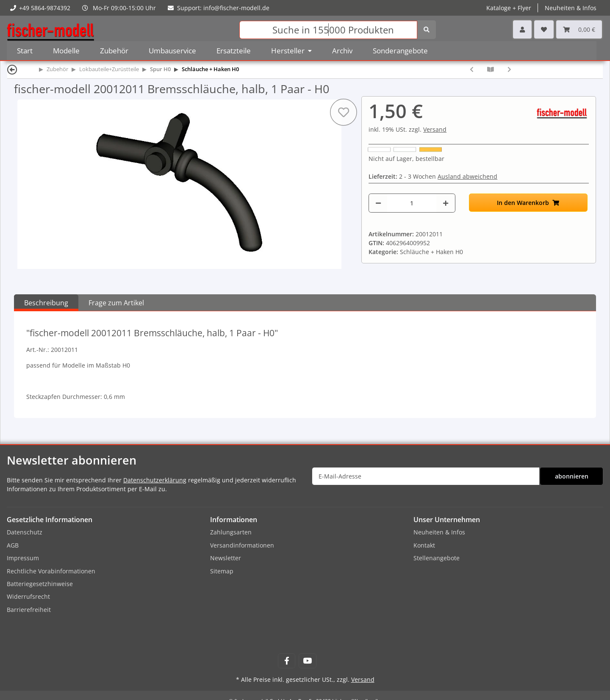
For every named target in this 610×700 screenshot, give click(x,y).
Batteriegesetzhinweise (40, 584)
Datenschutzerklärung (155, 480)
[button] (522, 29)
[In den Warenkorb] (528, 203)
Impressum (23, 558)
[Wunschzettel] (544, 29)
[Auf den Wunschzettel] (344, 112)
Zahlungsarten (231, 532)
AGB (13, 545)
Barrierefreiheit (29, 610)
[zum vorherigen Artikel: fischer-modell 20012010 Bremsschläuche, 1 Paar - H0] (472, 69)
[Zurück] (12, 69)
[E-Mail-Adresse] (426, 476)
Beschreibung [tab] (46, 303)
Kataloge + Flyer (509, 8)
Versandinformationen (242, 545)
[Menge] (412, 203)
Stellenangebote (437, 558)
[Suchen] (328, 30)
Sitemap (222, 571)
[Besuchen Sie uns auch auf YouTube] (307, 661)
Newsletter (226, 558)
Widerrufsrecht (28, 596)
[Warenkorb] (579, 29)
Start (25, 51)
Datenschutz (25, 532)
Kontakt (424, 545)
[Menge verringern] (378, 203)
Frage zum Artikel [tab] (116, 303)
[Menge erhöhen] (446, 203)
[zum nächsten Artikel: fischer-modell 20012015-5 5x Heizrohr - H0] (509, 69)
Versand (435, 129)
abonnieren (572, 476)
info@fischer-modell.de (236, 8)
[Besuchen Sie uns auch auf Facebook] (287, 661)
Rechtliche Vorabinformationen (51, 571)
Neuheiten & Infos (571, 8)
